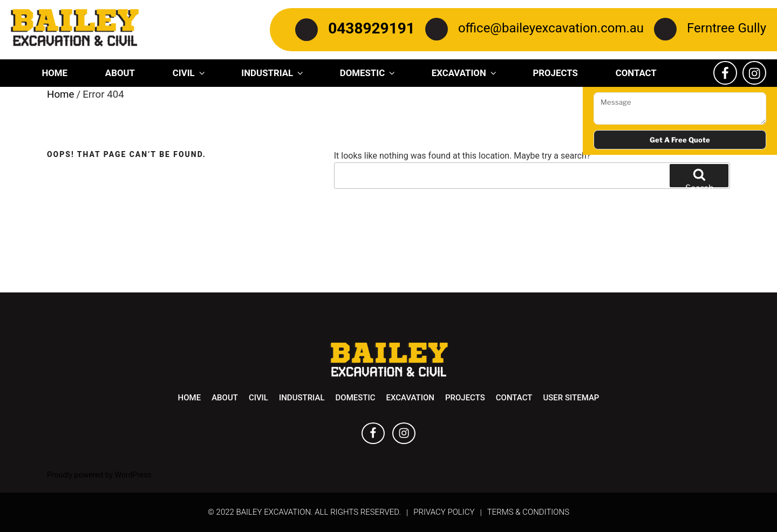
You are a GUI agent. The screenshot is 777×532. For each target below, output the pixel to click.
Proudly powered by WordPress (99, 475)
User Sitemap (571, 398)
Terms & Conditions (528, 512)
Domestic (368, 73)
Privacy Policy (444, 512)
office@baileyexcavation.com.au (551, 28)
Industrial (273, 73)
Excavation (465, 73)
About (120, 73)
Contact (636, 73)
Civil (190, 73)
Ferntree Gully (727, 28)
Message (680, 108)
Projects (555, 73)
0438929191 (372, 28)
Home (54, 73)
